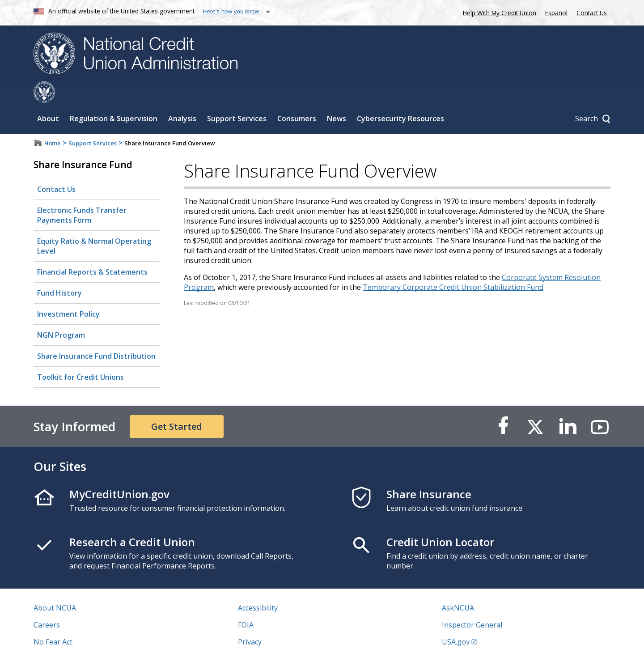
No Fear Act (53, 620)
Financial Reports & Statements (92, 250)
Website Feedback (268, 637)
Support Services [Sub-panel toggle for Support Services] (237, 97)
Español (556, 13)
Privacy (250, 620)
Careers (47, 603)
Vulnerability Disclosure (73, 637)
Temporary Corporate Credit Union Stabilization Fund (453, 266)
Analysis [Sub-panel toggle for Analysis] (182, 97)
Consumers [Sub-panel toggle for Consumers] (297, 97)
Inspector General (472, 603)
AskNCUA (458, 586)
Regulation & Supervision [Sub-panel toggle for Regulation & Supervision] (114, 97)
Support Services (93, 122)
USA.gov (456, 620)
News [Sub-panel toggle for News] (337, 97)
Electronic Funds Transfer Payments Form (82, 194)
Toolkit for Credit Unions (80, 356)
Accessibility (258, 586)
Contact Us (592, 13)
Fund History (59, 271)
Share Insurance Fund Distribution (96, 335)
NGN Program (61, 314)
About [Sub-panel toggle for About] (48, 97)
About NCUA (55, 586)
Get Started (177, 405)
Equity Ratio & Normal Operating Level (94, 225)
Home (53, 122)
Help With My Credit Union (498, 12)
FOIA (246, 603)
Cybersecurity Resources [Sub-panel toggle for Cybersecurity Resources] (400, 97)
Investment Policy (68, 293)
